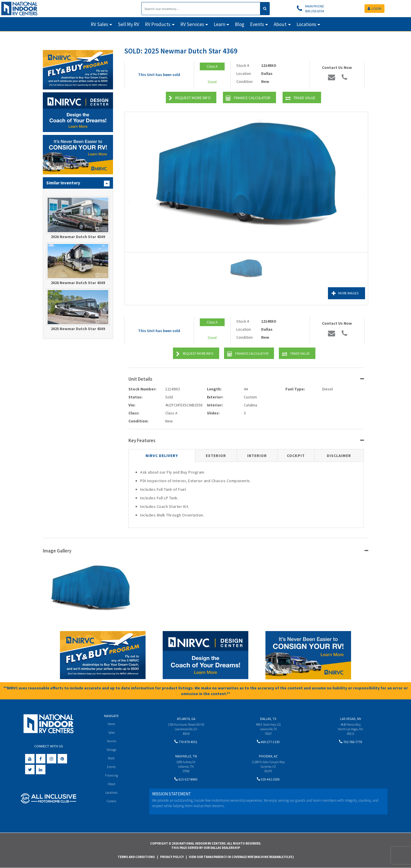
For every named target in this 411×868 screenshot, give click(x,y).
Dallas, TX (268, 719)
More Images (340, 293)
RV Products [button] (158, 24)
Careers (111, 803)
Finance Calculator (248, 98)
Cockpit (296, 456)
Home (111, 724)
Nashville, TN (186, 757)
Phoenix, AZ (268, 757)
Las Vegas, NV (351, 719)
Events (111, 768)
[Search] (201, 9)
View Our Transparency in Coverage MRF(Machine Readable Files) (241, 857)
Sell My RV (129, 24)
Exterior (216, 456)
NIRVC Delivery (162, 456)
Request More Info (190, 98)
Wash (111, 759)
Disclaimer (339, 456)
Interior (257, 456)
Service (111, 741)
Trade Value (300, 98)
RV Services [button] (192, 24)
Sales (111, 732)
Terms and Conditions (136, 857)
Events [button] (257, 24)
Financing (111, 776)
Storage (111, 750)
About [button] (280, 24)
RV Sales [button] (99, 24)
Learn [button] (219, 24)
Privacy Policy (172, 857)
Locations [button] (306, 24)
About (111, 785)
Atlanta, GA (186, 719)
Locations (111, 794)
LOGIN (374, 8)
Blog (240, 24)
